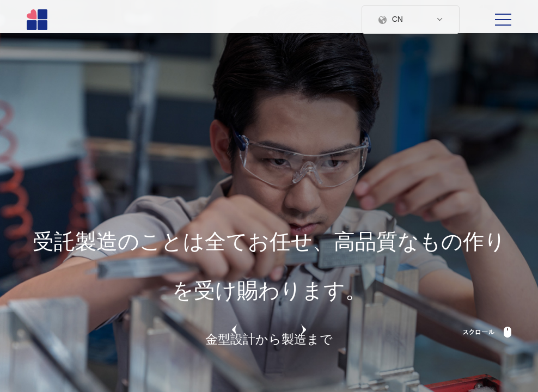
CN (411, 19)
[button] (235, 331)
